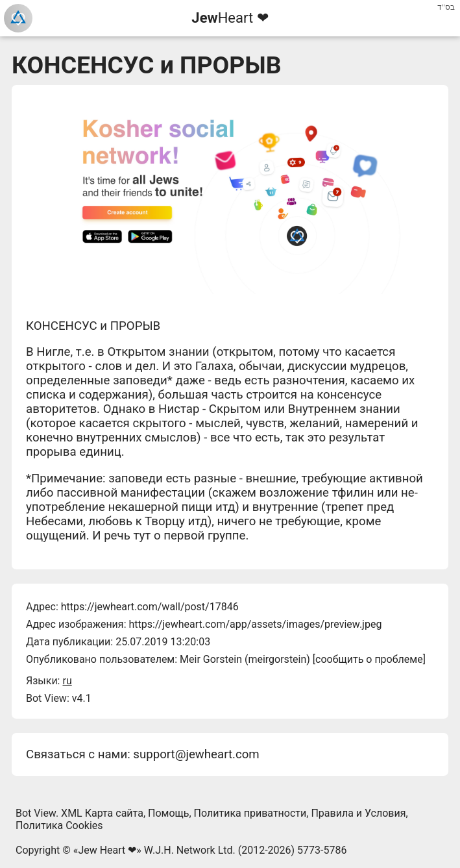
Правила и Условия (358, 813)
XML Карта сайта (102, 813)
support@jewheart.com (196, 754)
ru (67, 681)
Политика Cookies (59, 825)
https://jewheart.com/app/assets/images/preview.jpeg (255, 624)
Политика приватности (250, 813)
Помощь (168, 813)
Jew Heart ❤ (107, 850)
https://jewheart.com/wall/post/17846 (150, 607)
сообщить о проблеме (369, 659)
